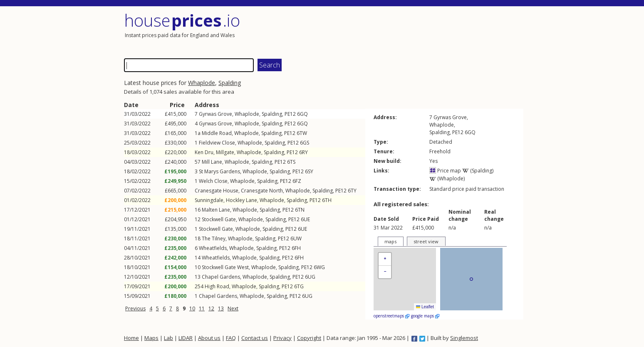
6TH (327, 200)
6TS (291, 162)
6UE (305, 219)
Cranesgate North (262, 191)
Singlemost (464, 338)
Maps (151, 338)
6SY (309, 171)
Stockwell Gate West (225, 267)
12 (211, 308)
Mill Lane (212, 162)
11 (202, 308)
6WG (319, 267)
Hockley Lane (241, 200)
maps (390, 241)
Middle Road (217, 133)
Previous (135, 308)
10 (192, 308)
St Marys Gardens (219, 171)
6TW (302, 133)
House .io (182, 20)
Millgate (225, 152)
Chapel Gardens (221, 277)
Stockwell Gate (219, 219)
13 (221, 308)
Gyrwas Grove (215, 114)
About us (209, 338)
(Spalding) (478, 171)
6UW (296, 238)
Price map (445, 171)
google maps (425, 316)
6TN (300, 210)
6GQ (302, 114)
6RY (303, 152)
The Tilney (214, 238)
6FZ (297, 181)
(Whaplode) (447, 178)
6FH (296, 248)
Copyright (309, 338)
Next (233, 308)
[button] (385, 259)
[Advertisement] (424, 31)
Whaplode (202, 83)
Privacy (282, 338)
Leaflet (425, 307)
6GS (305, 143)
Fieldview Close (217, 143)
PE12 (290, 114)
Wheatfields (213, 248)
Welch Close (213, 181)
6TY (352, 191)
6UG (310, 277)
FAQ (231, 338)
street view (426, 241)
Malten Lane (216, 210)
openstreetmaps (391, 316)
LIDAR (186, 338)
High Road (217, 286)
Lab (168, 338)
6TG (299, 286)
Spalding (230, 83)
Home (131, 338)
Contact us (255, 338)
